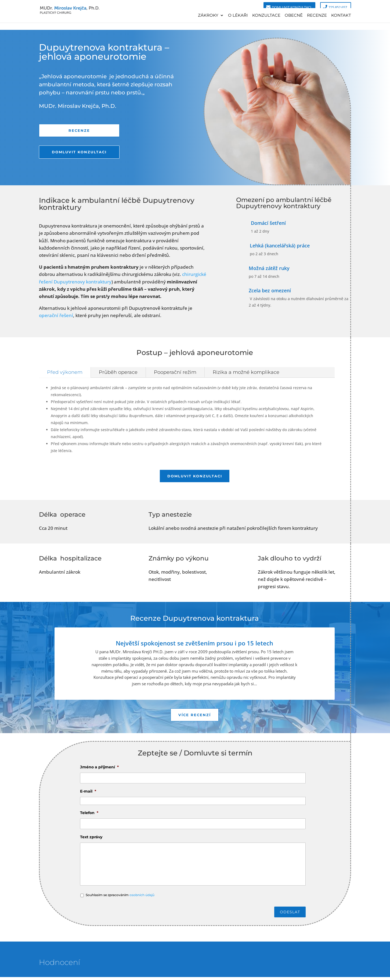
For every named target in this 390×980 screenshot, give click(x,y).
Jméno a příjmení (99, 770)
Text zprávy (91, 840)
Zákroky (208, 16)
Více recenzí (195, 717)
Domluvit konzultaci (292, 7)
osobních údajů (142, 898)
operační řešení (56, 315)
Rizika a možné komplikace (246, 372)
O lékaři (238, 16)
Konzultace (266, 16)
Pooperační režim (175, 372)
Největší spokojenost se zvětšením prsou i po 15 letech (194, 645)
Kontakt (341, 16)
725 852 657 (338, 7)
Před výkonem (65, 372)
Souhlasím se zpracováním (120, 898)
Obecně (294, 16)
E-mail (88, 794)
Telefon (89, 815)
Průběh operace (118, 372)
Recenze (317, 16)
